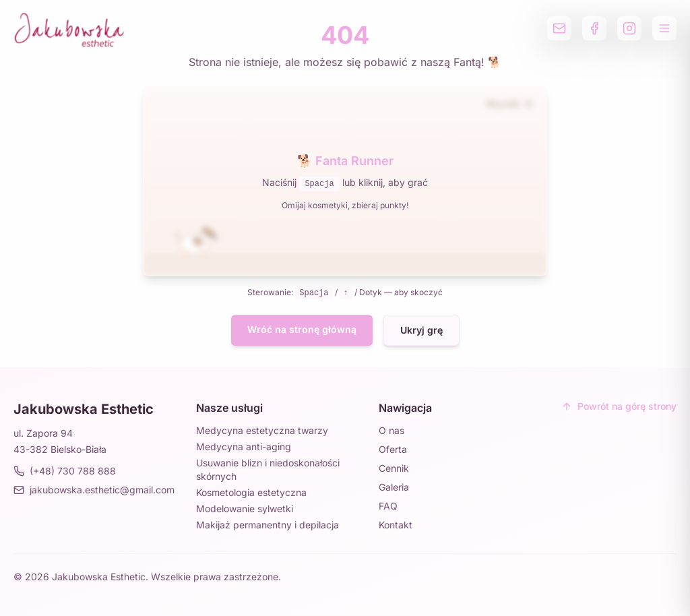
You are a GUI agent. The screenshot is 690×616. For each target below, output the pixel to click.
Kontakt (396, 525)
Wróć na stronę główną (302, 329)
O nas (391, 430)
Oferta (393, 449)
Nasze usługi (229, 408)
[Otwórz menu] (664, 28)
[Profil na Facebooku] (594, 28)
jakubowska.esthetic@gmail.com (94, 490)
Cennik (394, 468)
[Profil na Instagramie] (629, 28)
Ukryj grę (421, 330)
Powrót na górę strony (619, 406)
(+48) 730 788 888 (65, 471)
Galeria (394, 487)
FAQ (388, 506)
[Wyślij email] (559, 28)
